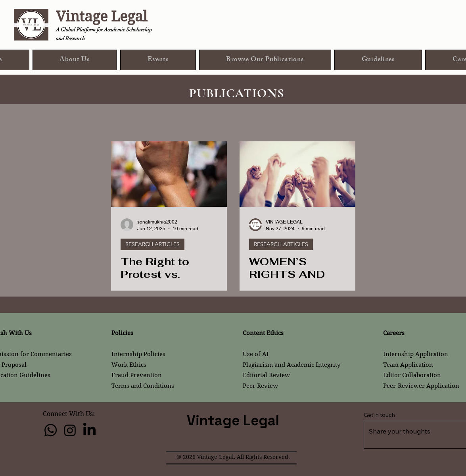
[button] (265, 60)
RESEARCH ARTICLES (152, 244)
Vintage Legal (102, 16)
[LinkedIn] (89, 430)
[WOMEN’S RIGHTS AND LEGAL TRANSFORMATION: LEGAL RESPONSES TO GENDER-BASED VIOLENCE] (297, 174)
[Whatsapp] (51, 430)
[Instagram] (70, 430)
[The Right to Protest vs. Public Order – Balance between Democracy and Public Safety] (169, 174)
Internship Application (416, 354)
